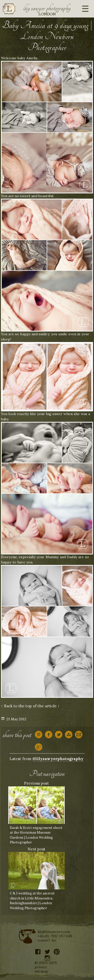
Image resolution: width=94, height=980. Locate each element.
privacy (41, 967)
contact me (47, 940)
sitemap (41, 971)
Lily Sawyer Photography (47, 8)
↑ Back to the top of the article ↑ (30, 706)
